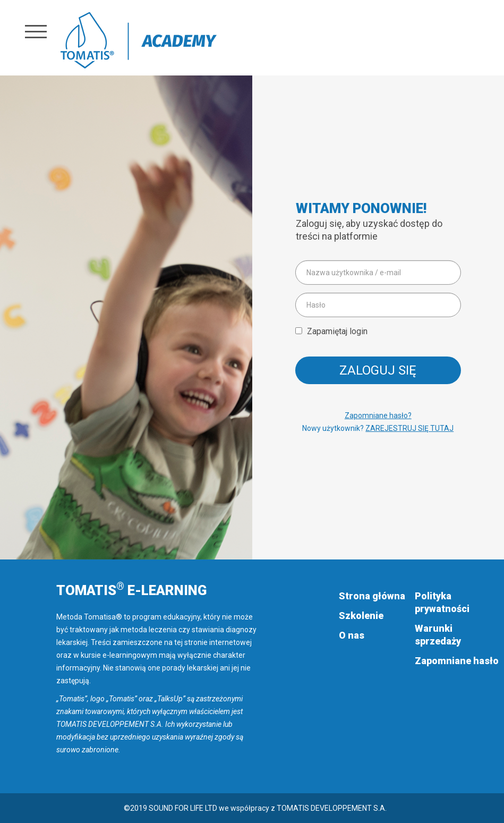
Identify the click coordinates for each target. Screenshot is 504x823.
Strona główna (372, 596)
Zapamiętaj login (337, 331)
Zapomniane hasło (457, 661)
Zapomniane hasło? (378, 415)
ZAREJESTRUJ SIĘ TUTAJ (409, 428)
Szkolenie (361, 616)
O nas (352, 635)
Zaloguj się (378, 370)
